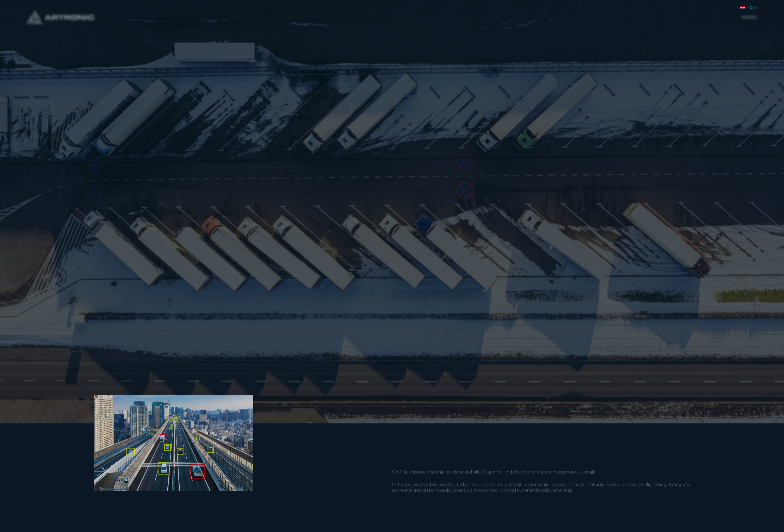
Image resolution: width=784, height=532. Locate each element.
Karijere (698, 14)
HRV (748, 6)
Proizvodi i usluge (636, 14)
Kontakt (723, 14)
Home (576, 14)
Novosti (672, 14)
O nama (599, 14)
